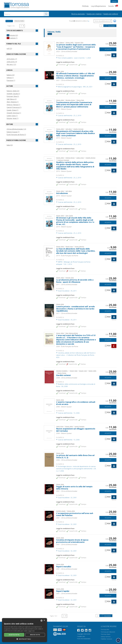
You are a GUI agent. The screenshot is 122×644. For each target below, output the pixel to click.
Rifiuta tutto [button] (35, 635)
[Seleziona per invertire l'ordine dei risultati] (103, 21)
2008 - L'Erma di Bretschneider (67, 378)
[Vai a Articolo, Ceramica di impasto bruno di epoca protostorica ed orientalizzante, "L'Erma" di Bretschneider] (49, 542)
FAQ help (85, 6)
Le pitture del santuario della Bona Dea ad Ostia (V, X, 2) (75, 456)
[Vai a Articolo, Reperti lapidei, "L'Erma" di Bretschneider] (49, 593)
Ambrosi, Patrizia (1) (13, 105)
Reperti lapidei (63, 591)
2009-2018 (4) (12, 62)
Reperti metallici (64, 567)
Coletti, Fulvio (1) (12, 116)
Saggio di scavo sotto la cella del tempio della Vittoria (74, 488)
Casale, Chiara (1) (13, 110)
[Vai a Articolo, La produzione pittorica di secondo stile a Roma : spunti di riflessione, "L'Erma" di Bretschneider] (49, 284)
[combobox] (26, 14)
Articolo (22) (12, 35)
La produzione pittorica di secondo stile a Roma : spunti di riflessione (75, 281)
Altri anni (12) (11, 64)
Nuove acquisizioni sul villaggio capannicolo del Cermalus (76, 430)
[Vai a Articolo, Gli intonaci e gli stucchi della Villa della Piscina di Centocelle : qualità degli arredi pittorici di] (49, 222)
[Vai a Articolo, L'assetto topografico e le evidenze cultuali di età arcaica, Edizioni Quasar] (49, 406)
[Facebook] (79, 631)
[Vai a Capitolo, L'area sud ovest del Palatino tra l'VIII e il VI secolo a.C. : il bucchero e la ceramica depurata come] (49, 339)
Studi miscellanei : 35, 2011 (66, 291)
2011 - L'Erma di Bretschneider (67, 284)
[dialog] (24, 630)
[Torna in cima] (118, 640)
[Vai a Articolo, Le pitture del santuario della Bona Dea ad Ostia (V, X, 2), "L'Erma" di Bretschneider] (49, 460)
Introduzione (62, 193)
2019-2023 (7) (12, 59)
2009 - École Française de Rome (67, 346)
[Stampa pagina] (115, 21)
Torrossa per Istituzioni (108, 632)
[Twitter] (82, 631)
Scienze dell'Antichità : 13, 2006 (68, 413)
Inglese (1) (10, 78)
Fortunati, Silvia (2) (13, 96)
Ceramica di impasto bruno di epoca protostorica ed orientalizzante (72, 541)
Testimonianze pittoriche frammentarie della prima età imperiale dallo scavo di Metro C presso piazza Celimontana (74, 105)
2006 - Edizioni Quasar (64, 407)
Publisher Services (106, 639)
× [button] (44, 620)
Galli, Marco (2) (12, 99)
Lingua (114, 1)
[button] (89, 21)
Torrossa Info (105, 629)
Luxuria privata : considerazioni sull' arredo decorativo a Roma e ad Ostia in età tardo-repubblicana (75, 309)
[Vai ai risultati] (46, 14)
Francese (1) (11, 80)
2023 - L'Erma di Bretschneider (67, 51)
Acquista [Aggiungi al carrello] (108, 49)
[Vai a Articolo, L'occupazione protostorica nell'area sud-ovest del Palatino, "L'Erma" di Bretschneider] (49, 516)
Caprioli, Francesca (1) (14, 107)
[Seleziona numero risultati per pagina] (22, 26)
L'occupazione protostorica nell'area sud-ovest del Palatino (75, 514)
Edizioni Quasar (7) (13, 132)
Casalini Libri (81, 636)
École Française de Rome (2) (16, 134)
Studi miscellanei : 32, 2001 (66, 498)
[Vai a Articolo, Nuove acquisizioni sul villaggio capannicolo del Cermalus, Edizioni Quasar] (49, 432)
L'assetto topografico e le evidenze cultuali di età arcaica (76, 403)
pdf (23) (9, 48)
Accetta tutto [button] (14, 635)
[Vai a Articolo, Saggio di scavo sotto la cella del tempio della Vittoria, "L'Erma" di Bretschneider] (49, 489)
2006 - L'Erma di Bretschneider (67, 460)
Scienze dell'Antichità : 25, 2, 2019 (69, 115)
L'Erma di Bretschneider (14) (16, 129)
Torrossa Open (106, 634)
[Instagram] (90, 631)
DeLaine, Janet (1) (13, 118)
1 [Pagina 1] (101, 26)
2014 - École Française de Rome (67, 256)
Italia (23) (10, 145)
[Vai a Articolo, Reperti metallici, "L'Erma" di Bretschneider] (49, 569)
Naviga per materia (94, 14)
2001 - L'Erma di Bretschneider (67, 491)
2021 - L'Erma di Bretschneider (67, 80)
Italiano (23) (11, 75)
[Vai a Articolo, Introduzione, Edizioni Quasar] (49, 197)
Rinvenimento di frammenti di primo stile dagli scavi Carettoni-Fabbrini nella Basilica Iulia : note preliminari (75, 133)
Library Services (106, 637)
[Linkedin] (86, 631)
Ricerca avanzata (78, 14)
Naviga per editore (111, 14)
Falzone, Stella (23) (13, 91)
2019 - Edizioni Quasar (64, 109)
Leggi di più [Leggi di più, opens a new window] (31, 631)
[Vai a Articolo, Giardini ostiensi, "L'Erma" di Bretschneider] (49, 377)
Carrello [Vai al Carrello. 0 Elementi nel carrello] (113, 6)
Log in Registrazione (98, 6)
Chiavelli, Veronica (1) (14, 113)
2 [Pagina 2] (105, 26)
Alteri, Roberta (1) (13, 102)
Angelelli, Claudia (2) (13, 94)
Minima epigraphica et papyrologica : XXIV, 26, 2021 (74, 87)
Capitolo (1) (12, 38)
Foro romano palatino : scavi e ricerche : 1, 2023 (74, 58)
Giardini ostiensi (63, 375)
